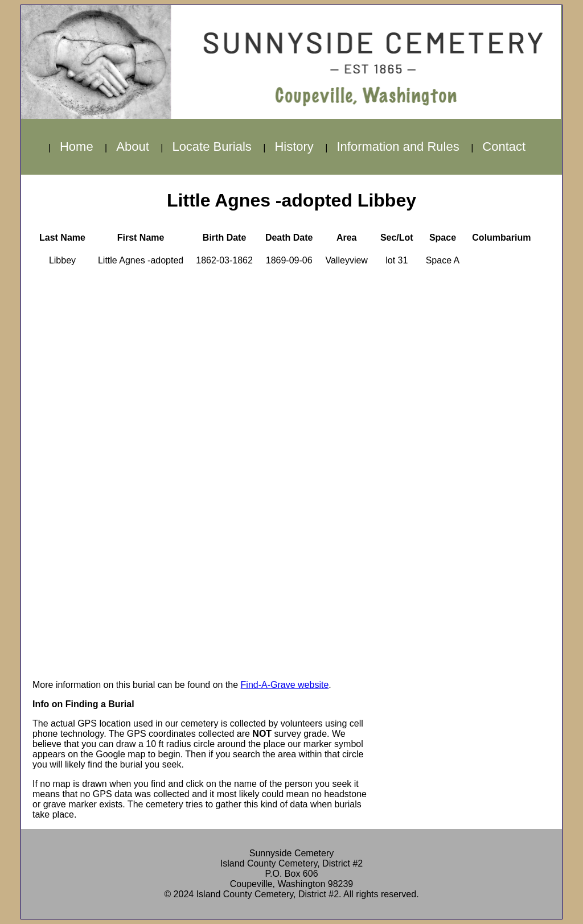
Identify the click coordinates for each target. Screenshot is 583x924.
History (294, 147)
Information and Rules (398, 147)
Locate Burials (212, 147)
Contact (504, 147)
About (133, 147)
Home (77, 147)
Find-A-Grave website (285, 685)
